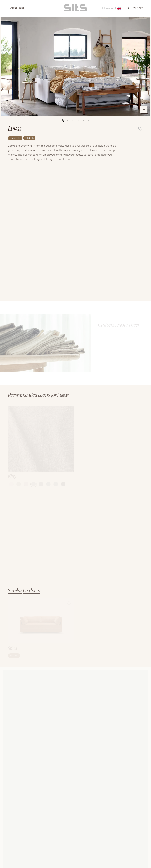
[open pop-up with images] (75, 67)
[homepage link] (75, 11)
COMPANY (136, 8)
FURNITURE (16, 8)
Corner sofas (15, 138)
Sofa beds (29, 138)
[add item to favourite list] (140, 129)
